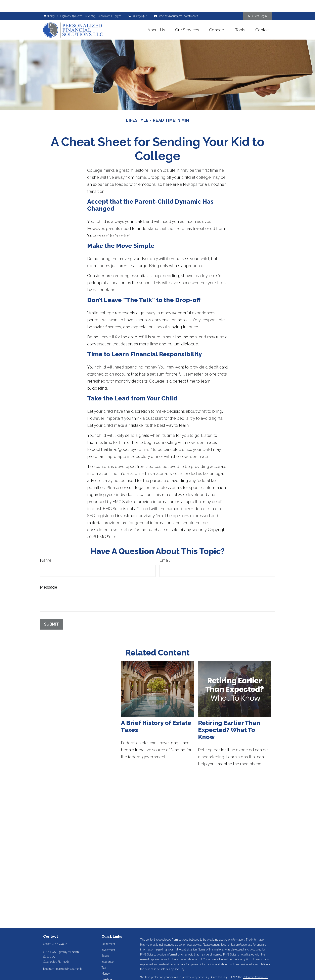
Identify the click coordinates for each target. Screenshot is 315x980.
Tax (104, 955)
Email (165, 548)
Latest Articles (110, 973)
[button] (156, 18)
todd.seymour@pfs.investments (176, 4)
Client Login (257, 4)
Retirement (108, 932)
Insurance (107, 950)
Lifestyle (107, 967)
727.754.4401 (138, 4)
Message (49, 575)
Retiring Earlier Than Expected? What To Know (229, 718)
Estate (105, 944)
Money (106, 962)
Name (46, 548)
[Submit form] (52, 612)
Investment (108, 938)
